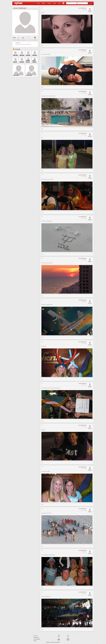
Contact (35, 641)
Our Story (35, 636)
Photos (18, 40)
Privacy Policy (36, 637)
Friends (16, 49)
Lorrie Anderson (82, 8)
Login (90, 3)
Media (59, 3)
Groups (54, 3)
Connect (49, 3)
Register (43, 3)
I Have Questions (37, 639)
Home (38, 3)
